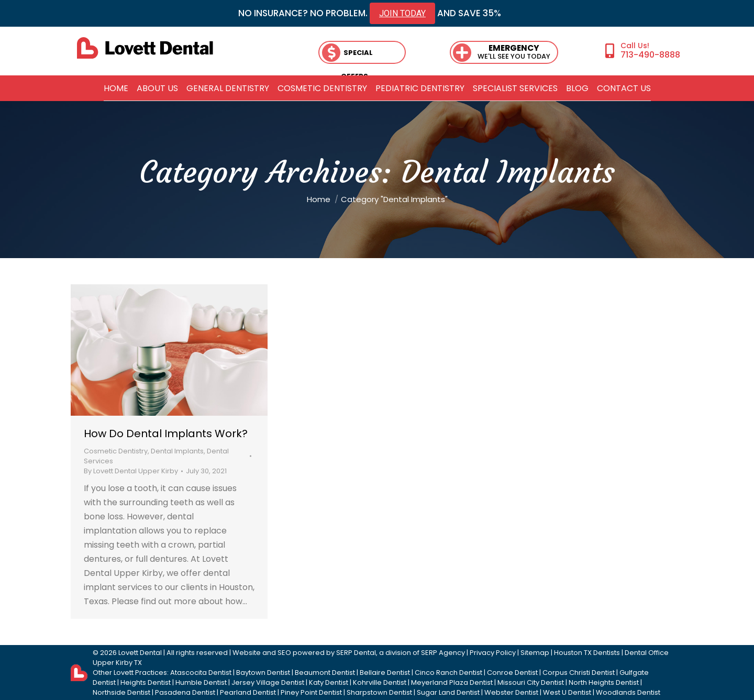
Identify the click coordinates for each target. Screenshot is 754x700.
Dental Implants (177, 451)
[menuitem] (116, 88)
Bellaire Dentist (385, 673)
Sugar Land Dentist (448, 692)
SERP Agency (443, 653)
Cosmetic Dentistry (116, 451)
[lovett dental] (145, 48)
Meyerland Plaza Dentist (452, 682)
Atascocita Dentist (201, 673)
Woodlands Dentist (628, 692)
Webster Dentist (511, 692)
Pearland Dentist (248, 692)
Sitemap (535, 653)
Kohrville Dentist (380, 682)
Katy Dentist (329, 682)
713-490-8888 (650, 54)
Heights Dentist (146, 682)
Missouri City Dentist (531, 682)
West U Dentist (567, 692)
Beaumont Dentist (325, 673)
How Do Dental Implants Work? (166, 434)
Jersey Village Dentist (268, 682)
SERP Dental (356, 653)
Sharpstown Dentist (379, 692)
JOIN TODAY (402, 13)
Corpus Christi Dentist (579, 673)
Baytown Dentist (263, 673)
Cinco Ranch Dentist (448, 673)
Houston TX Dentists (587, 653)
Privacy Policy (493, 653)
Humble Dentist (201, 682)
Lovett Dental (140, 653)
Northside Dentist (121, 692)
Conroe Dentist (512, 673)
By (131, 471)
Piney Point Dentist (311, 692)
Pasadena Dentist (185, 692)
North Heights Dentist (604, 682)
